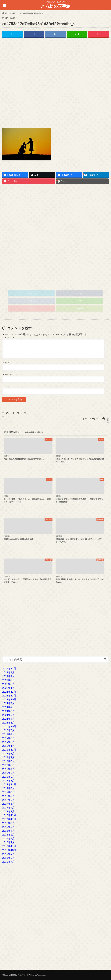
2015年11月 (9, 846)
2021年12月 (9, 692)
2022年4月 (8, 676)
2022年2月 (8, 684)
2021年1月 (8, 722)
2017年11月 (9, 784)
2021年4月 (8, 719)
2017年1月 (8, 811)
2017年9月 (8, 788)
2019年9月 (8, 734)
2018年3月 (8, 773)
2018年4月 (8, 769)
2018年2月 (8, 777)
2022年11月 (9, 668)
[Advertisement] (55, 65)
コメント (8, 338)
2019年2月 (8, 742)
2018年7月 (8, 757)
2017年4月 (8, 807)
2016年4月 (8, 831)
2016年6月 (8, 823)
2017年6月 (8, 800)
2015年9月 (8, 854)
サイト (6, 386)
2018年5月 (8, 765)
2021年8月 (8, 703)
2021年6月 (8, 711)
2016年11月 (9, 819)
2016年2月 (8, 838)
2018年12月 (9, 749)
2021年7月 (8, 707)
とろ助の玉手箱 (55, 6)
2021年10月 (9, 699)
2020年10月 (9, 726)
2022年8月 (8, 672)
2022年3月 (8, 680)
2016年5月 (8, 827)
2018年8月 (8, 753)
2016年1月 (8, 842)
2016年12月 (9, 815)
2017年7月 (8, 796)
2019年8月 (8, 738)
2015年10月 (9, 850)
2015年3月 (8, 858)
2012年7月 (8, 861)
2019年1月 (8, 746)
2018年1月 (8, 780)
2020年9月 (8, 730)
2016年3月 (8, 834)
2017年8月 (8, 792)
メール (7, 374)
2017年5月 (8, 804)
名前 (6, 362)
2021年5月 (8, 715)
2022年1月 (8, 688)
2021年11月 (9, 695)
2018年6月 (8, 761)
